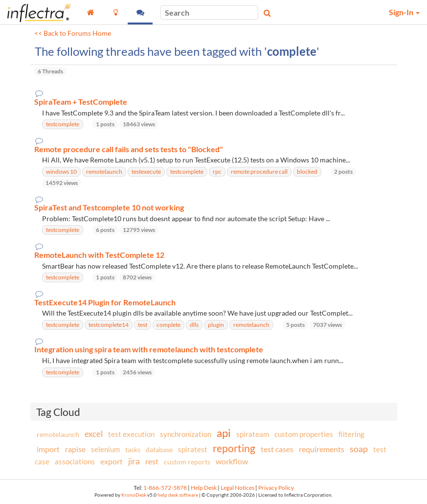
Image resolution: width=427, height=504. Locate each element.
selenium (105, 449)
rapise (75, 449)
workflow (232, 461)
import (48, 449)
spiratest (193, 449)
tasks (133, 449)
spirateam (253, 434)
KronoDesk (134, 495)
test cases (277, 449)
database (159, 449)
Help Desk (204, 488)
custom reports (187, 462)
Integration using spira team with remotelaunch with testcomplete (149, 349)
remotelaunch (58, 434)
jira (134, 461)
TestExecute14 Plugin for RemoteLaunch (105, 302)
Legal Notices (237, 488)
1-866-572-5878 (165, 488)
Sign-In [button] (404, 12)
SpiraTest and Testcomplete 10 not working (109, 207)
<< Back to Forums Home (73, 33)
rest (152, 461)
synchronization (186, 434)
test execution (131, 434)
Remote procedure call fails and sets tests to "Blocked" (129, 149)
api (224, 433)
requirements (322, 449)
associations (75, 461)
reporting (234, 448)
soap (359, 449)
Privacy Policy (276, 488)
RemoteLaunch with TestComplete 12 (99, 255)
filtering (351, 434)
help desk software (178, 495)
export (112, 461)
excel (94, 434)
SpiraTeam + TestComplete (81, 102)
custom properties (304, 434)
